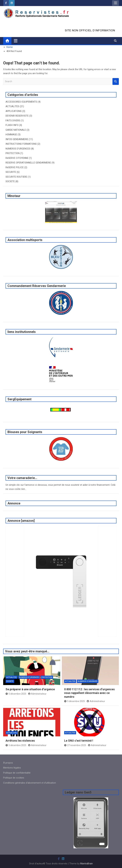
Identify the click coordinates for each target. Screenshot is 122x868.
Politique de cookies (14, 778)
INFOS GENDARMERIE (17, 139)
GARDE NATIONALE (16, 130)
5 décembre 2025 (16, 694)
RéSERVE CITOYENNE (17, 158)
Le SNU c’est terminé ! (79, 741)
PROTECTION (13, 153)
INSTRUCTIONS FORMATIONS (21, 144)
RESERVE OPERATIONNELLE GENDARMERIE (28, 163)
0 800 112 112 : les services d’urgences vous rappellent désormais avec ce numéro (89, 693)
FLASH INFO (12, 125)
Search (116, 81)
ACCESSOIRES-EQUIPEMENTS (21, 102)
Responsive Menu (115, 3)
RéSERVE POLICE (15, 167)
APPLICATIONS (14, 111)
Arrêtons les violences (20, 741)
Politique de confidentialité (17, 773)
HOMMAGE (11, 134)
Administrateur (37, 694)
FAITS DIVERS (13, 121)
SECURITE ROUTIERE (16, 177)
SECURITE (11, 172)
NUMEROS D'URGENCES (18, 149)
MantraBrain (86, 864)
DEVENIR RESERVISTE (17, 116)
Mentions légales (12, 768)
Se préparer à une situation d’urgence (30, 689)
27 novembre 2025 (75, 745)
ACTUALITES (12, 106)
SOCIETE (10, 181)
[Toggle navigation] (16, 41)
